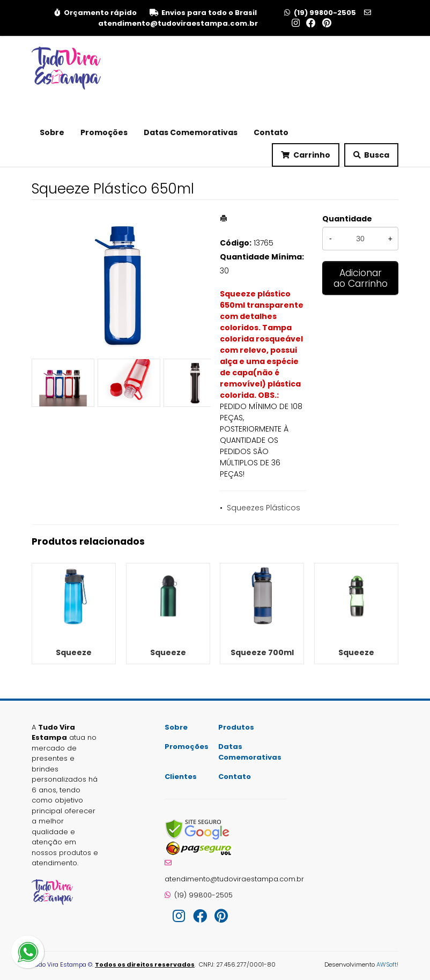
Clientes (181, 777)
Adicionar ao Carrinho (361, 278)
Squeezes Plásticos (264, 508)
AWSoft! (387, 964)
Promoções (104, 132)
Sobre (52, 132)
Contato (271, 132)
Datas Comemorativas (191, 132)
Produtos (236, 727)
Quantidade (347, 219)
